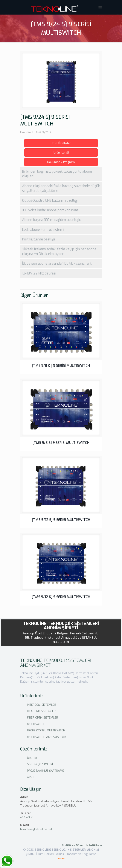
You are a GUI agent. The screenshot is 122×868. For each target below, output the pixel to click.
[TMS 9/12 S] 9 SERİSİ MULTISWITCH (61, 520)
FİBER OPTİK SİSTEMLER (43, 718)
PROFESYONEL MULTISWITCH (46, 730)
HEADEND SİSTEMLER (41, 711)
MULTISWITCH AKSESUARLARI (47, 737)
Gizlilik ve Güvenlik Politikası (82, 845)
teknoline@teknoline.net (36, 829)
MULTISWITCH (36, 724)
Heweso (61, 858)
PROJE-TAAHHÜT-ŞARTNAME (46, 771)
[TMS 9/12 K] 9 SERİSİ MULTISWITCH (61, 597)
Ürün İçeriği (61, 153)
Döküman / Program (61, 162)
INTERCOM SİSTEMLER (42, 705)
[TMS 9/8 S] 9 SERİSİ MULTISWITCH (61, 443)
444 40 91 (61, 642)
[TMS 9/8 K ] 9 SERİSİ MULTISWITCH (61, 366)
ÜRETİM (32, 758)
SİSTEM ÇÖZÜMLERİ (40, 764)
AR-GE (31, 777)
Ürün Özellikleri (61, 143)
